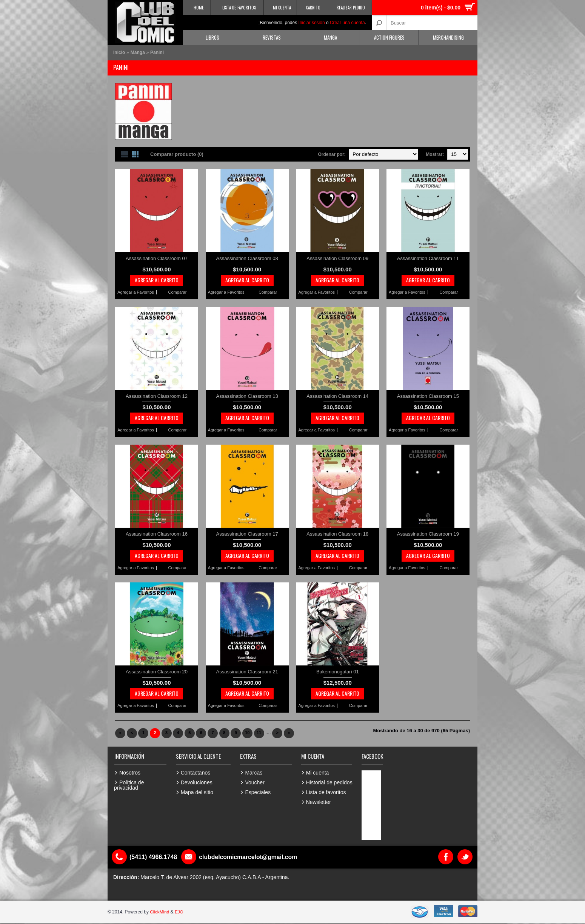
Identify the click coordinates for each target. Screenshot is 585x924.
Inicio (119, 52)
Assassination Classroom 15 (428, 396)
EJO (179, 912)
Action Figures (389, 37)
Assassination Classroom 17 (247, 534)
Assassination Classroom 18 (337, 534)
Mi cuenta (318, 773)
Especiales (258, 792)
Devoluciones (197, 782)
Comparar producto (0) (177, 154)
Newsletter (319, 802)
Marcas (254, 773)
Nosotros (130, 773)
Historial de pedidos (329, 782)
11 (259, 733)
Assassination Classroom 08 (247, 258)
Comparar (178, 292)
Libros (212, 37)
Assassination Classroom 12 (157, 396)
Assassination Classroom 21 (247, 672)
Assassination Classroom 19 (428, 534)
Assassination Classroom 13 (247, 396)
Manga (330, 37)
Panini (157, 52)
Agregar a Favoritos (136, 292)
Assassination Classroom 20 (157, 672)
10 (247, 733)
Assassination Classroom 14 (337, 396)
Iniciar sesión (312, 23)
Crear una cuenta (347, 23)
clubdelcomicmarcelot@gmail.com (249, 857)
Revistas (272, 37)
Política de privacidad (129, 785)
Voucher (255, 782)
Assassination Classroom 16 (157, 534)
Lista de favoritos (326, 792)
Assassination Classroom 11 (428, 258)
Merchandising (448, 37)
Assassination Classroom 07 (157, 258)
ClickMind (160, 912)
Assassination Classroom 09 (337, 258)
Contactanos (196, 773)
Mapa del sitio (197, 792)
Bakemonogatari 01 (338, 672)
